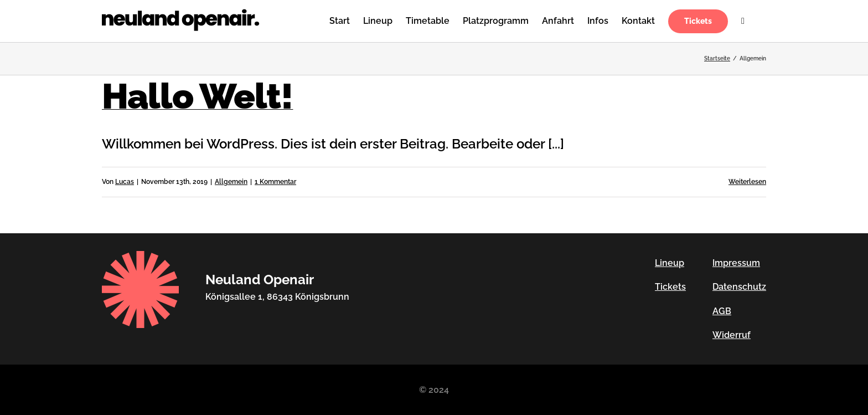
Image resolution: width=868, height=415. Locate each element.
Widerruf (732, 335)
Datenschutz (739, 287)
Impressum (736, 263)
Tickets (670, 287)
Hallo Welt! (197, 96)
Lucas (125, 182)
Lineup (670, 263)
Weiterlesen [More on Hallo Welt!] (747, 182)
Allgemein (231, 182)
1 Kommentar (275, 182)
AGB (722, 311)
